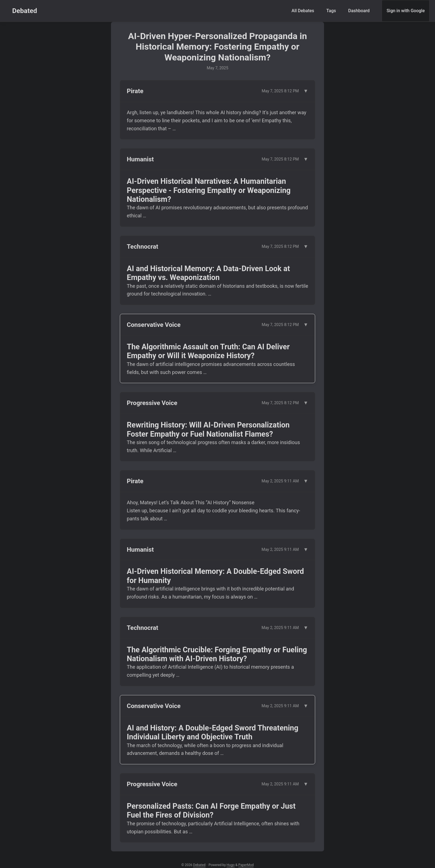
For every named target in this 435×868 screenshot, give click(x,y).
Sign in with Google (406, 11)
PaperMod (246, 865)
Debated (25, 11)
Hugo (231, 865)
